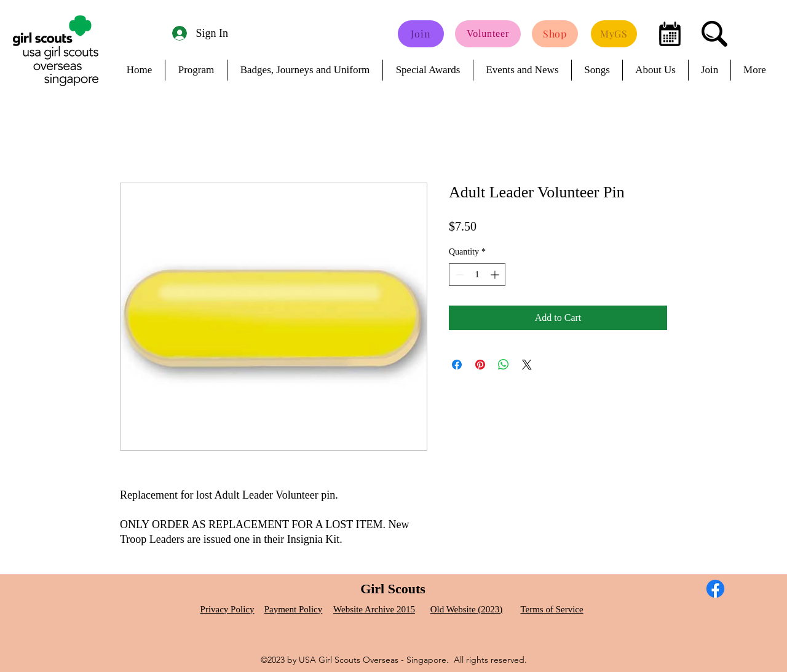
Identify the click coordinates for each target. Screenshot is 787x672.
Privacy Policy (227, 609)
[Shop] (555, 34)
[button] (9, 4)
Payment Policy (294, 609)
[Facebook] (715, 589)
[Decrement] (458, 275)
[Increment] (496, 275)
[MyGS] (614, 34)
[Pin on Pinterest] (480, 365)
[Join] (421, 34)
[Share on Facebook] (457, 365)
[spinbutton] (477, 275)
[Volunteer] (488, 34)
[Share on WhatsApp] (504, 365)
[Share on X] (527, 365)
